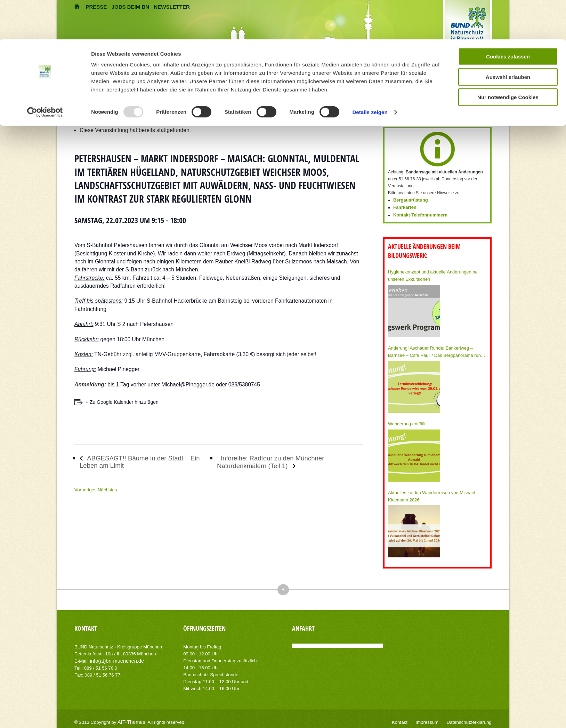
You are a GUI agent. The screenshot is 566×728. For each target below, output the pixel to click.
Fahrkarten (404, 207)
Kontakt (407, 718)
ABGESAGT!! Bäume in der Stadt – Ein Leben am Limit (141, 462)
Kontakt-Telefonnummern (418, 214)
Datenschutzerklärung (471, 718)
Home (106, 96)
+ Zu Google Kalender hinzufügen (122, 402)
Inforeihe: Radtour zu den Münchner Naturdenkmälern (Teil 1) (277, 462)
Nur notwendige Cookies (508, 58)
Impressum (433, 718)
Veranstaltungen (129, 96)
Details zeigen (370, 73)
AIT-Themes (130, 717)
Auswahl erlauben (508, 38)
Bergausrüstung (409, 200)
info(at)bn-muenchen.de (114, 656)
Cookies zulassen (508, 17)
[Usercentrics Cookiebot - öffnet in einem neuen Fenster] (45, 73)
